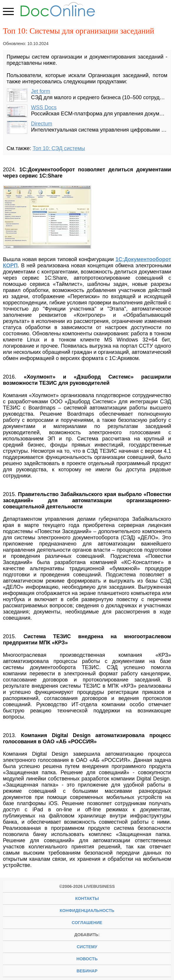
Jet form (41, 91)
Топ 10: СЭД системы (59, 148)
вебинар (87, 971)
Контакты (87, 898)
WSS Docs (44, 107)
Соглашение (87, 923)
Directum (42, 124)
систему (87, 947)
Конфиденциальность (87, 911)
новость (87, 959)
